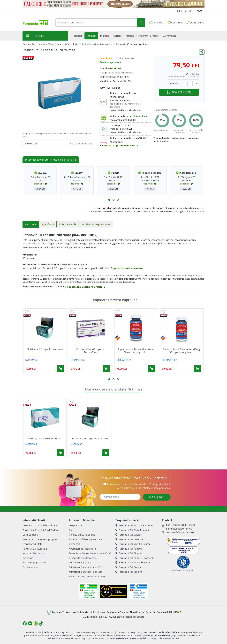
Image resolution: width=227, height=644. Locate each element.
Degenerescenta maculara (127, 268)
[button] (109, 200)
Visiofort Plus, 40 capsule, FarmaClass (91, 351)
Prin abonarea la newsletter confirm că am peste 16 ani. (139, 484)
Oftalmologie (71, 44)
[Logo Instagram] (36, 623)
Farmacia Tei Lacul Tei (129, 539)
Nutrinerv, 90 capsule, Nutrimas (45, 349)
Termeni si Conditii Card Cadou (40, 530)
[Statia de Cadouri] (113, 4)
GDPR (200, 11)
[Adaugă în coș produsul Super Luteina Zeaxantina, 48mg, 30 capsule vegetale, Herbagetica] (197, 369)
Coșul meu (175, 22)
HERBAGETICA (124, 360)
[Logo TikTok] (41, 623)
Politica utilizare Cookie (82, 535)
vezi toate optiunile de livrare (119, 145)
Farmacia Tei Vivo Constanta (133, 544)
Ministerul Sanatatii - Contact (85, 572)
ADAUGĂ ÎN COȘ (179, 92)
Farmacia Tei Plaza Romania (133, 530)
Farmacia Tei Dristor (128, 535)
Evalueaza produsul (110, 62)
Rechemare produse (34, 562)
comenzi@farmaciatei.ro (180, 532)
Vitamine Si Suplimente (50, 44)
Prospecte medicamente (83, 558)
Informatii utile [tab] (68, 224)
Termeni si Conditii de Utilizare (40, 525)
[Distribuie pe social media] (202, 52)
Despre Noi (75, 525)
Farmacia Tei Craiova (129, 572)
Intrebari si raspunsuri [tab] (96, 224)
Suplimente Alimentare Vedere (97, 44)
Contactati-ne (30, 567)
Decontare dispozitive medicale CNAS (90, 553)
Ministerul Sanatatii (80, 562)
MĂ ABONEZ (157, 497)
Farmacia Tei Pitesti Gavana (133, 562)
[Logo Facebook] (25, 623)
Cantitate (173, 83)
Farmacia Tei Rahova (129, 549)
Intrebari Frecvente (33, 553)
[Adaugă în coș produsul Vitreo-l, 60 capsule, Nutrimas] (60, 453)
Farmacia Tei (29, 44)
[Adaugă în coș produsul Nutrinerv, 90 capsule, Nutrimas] (61, 369)
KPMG (178, 612)
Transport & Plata (32, 544)
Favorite (156, 23)
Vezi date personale (144, 488)
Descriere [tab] (31, 224)
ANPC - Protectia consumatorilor (87, 576)
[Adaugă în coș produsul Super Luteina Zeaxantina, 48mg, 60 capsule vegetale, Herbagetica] (152, 369)
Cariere (73, 530)
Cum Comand (30, 535)
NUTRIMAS (115, 68)
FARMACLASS (78, 360)
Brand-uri (28, 558)
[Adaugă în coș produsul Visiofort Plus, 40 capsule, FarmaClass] (106, 369)
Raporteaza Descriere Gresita (86, 287)
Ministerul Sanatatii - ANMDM (86, 567)
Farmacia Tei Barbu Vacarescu (134, 525)
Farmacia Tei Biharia (129, 553)
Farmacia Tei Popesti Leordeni (134, 558)
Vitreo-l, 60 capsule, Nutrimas (45, 438)
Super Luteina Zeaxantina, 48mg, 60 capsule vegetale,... (136, 351)
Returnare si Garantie (35, 549)
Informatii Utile (185, 11)
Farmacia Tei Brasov (128, 567)
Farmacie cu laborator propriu (40, 539)
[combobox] (96, 23)
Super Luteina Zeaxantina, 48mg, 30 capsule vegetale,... (182, 351)
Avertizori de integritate (82, 549)
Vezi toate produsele (80, 143)
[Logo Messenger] (30, 623)
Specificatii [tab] (48, 224)
